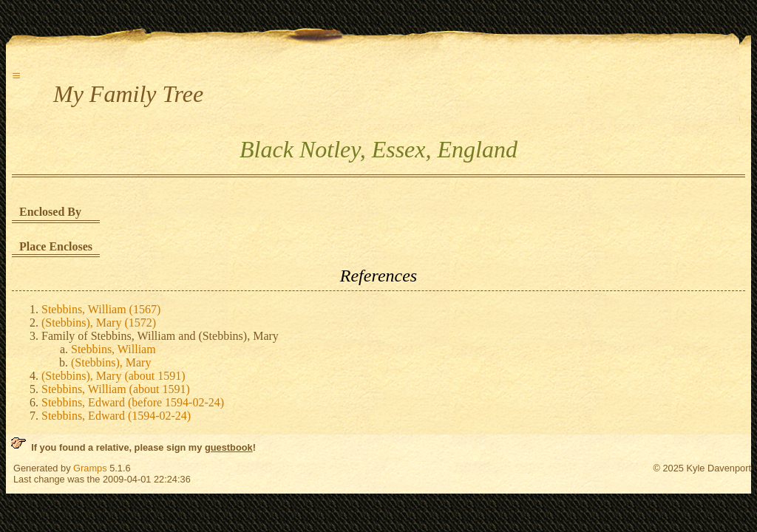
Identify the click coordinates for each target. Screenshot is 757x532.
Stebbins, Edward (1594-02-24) (116, 416)
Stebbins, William (113, 349)
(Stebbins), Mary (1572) (99, 323)
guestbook (229, 447)
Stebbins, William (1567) (101, 309)
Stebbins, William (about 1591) (116, 389)
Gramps (90, 468)
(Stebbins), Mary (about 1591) (113, 376)
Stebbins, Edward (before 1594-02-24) (133, 402)
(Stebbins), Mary (111, 362)
